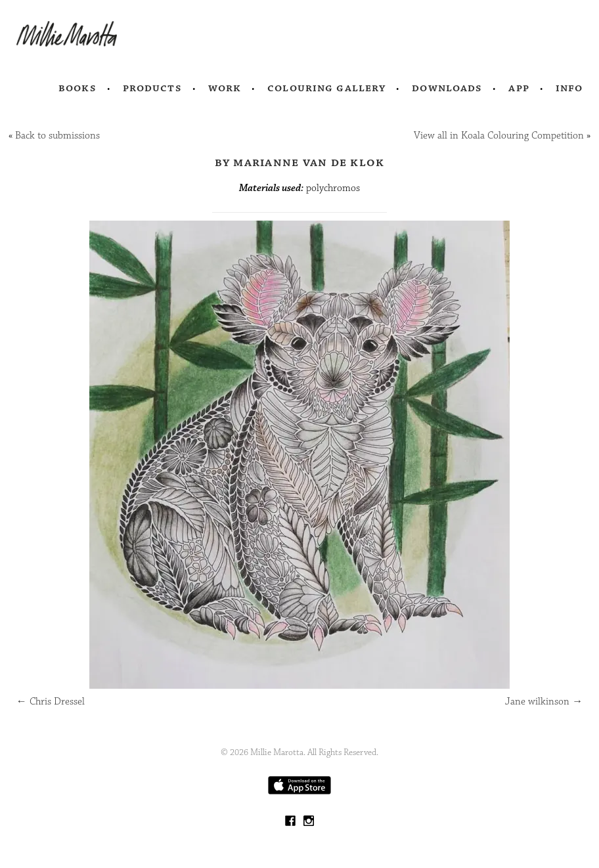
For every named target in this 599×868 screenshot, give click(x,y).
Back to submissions (57, 136)
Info (569, 88)
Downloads (447, 88)
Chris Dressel (51, 702)
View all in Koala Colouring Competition (499, 136)
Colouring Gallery (326, 88)
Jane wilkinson (544, 702)
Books (78, 88)
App (519, 88)
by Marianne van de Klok (300, 162)
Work (225, 88)
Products (152, 88)
